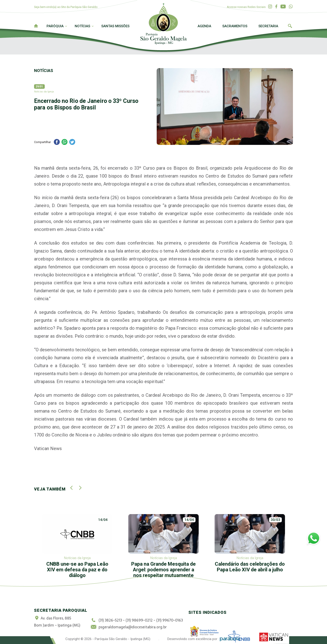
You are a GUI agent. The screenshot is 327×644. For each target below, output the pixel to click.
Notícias (82, 26)
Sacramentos (235, 26)
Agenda (204, 26)
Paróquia (55, 26)
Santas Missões (115, 26)
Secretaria (268, 26)
